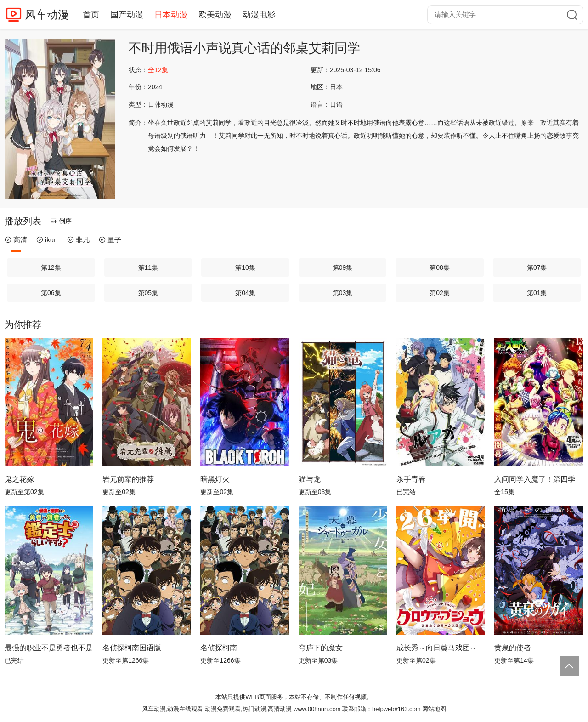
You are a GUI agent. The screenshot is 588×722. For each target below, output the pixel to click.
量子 (110, 240)
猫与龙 (310, 479)
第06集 (51, 293)
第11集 (148, 267)
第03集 (343, 293)
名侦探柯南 (219, 648)
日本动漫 (171, 15)
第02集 (440, 293)
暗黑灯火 (215, 479)
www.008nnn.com (317, 709)
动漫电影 (259, 15)
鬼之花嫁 (19, 479)
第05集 (148, 293)
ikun (47, 240)
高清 (16, 240)
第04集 (245, 293)
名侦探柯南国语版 (132, 648)
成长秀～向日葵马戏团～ (437, 648)
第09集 (343, 267)
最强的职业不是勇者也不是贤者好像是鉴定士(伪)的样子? (49, 648)
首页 (91, 15)
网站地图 (434, 709)
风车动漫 (47, 14)
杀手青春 (411, 479)
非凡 (78, 240)
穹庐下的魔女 (321, 648)
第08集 (440, 267)
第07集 (537, 267)
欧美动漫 (215, 15)
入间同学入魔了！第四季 (535, 479)
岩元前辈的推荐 (128, 479)
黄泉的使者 (513, 648)
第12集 (51, 267)
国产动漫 (127, 15)
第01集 (537, 293)
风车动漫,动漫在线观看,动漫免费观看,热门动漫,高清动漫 (217, 709)
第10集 (245, 267)
